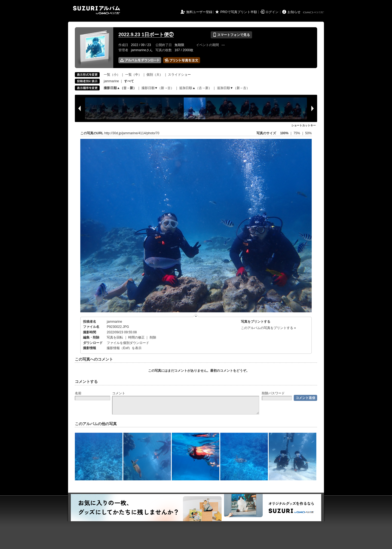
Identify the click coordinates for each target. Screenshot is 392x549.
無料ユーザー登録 (199, 12)
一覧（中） (133, 75)
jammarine (111, 81)
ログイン (272, 12)
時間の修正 (136, 337)
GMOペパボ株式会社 (314, 13)
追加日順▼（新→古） (233, 88)
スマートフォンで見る (231, 35)
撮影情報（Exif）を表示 (124, 348)
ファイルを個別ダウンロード (128, 343)
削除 (153, 337)
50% (308, 133)
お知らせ (294, 12)
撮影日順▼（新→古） (158, 88)
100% (284, 133)
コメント (119, 393)
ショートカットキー (304, 125)
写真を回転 (115, 337)
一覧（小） (112, 75)
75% (297, 133)
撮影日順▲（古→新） (120, 88)
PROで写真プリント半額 (239, 12)
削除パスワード (273, 393)
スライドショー (179, 75)
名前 (78, 393)
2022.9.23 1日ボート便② (146, 35)
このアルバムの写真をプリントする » (268, 328)
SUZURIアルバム (97, 10)
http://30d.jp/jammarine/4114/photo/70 (132, 133)
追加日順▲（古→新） (195, 88)
